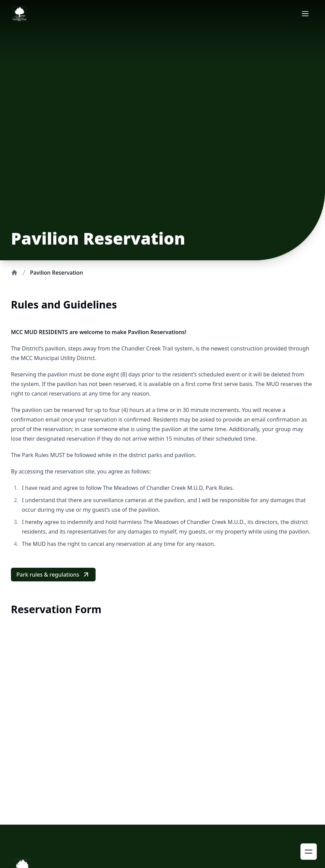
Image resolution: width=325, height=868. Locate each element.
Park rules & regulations (53, 575)
